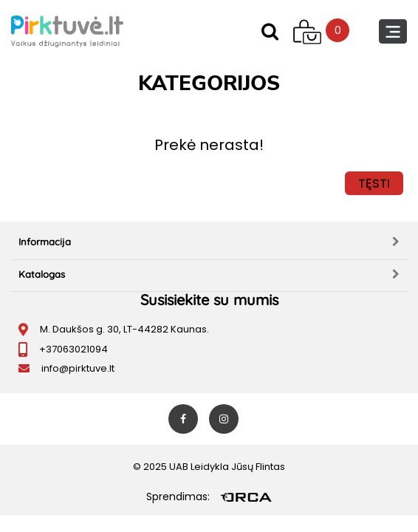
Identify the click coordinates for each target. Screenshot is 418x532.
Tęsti (374, 183)
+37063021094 (73, 349)
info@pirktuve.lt (78, 368)
